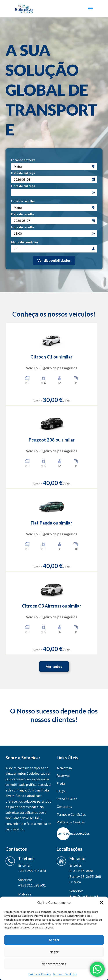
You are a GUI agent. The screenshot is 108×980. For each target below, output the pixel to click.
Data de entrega (23, 173)
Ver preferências (54, 964)
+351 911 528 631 (32, 885)
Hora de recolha (23, 227)
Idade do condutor (25, 242)
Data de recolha (23, 214)
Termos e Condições (65, 974)
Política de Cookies (40, 974)
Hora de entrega (23, 186)
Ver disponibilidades (54, 260)
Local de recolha (23, 201)
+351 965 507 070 (32, 871)
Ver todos (54, 666)
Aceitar (54, 940)
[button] (101, 903)
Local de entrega (23, 160)
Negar (54, 952)
